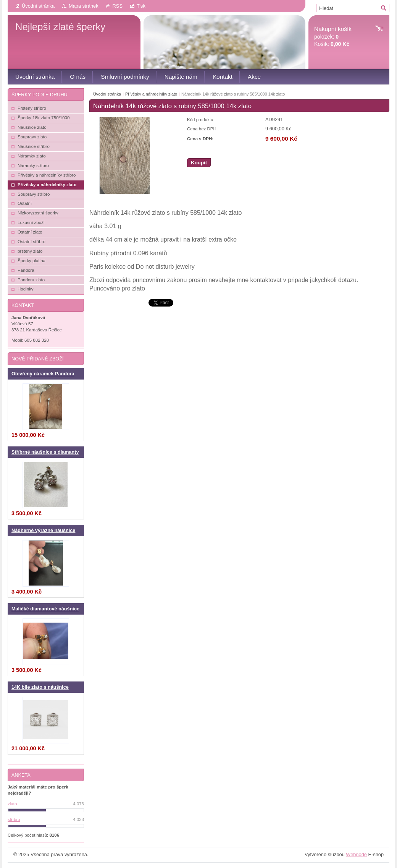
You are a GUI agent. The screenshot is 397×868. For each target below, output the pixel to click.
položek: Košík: (333, 37)
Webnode (356, 854)
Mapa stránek (84, 6)
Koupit (199, 163)
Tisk (141, 6)
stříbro (14, 819)
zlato (12, 804)
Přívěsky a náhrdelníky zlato (151, 94)
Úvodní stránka (38, 6)
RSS (118, 6)
